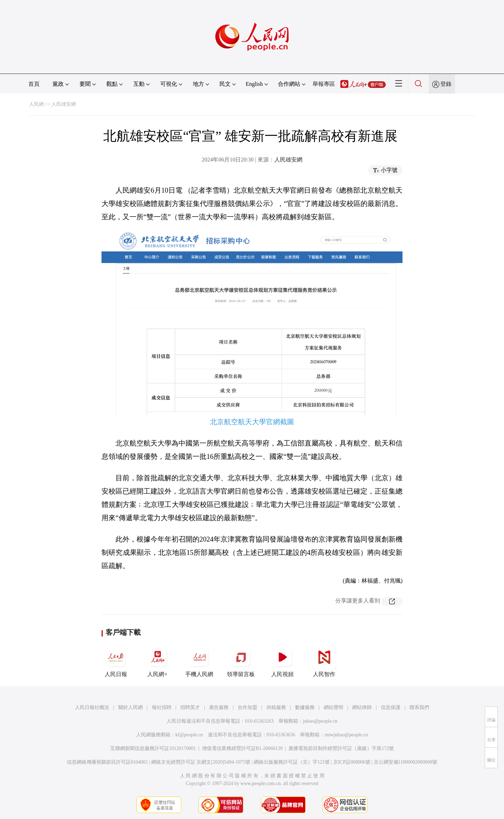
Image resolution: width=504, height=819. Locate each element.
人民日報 (116, 661)
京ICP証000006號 (352, 762)
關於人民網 (131, 707)
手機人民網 (199, 661)
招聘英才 (190, 707)
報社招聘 (162, 707)
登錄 (446, 84)
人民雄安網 (64, 104)
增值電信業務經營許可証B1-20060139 (242, 748)
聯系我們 (419, 707)
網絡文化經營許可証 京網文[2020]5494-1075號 (201, 762)
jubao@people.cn (320, 721)
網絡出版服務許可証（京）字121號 (292, 762)
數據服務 (305, 707)
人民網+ (157, 661)
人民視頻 (282, 661)
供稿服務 (276, 707)
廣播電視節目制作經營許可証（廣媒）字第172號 (341, 748)
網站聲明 (334, 707)
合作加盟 (247, 707)
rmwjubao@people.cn (346, 735)
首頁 (34, 84)
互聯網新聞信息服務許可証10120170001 (153, 748)
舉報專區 (324, 84)
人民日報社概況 (92, 707)
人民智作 (324, 661)
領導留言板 (241, 661)
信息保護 (391, 707)
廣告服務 (219, 707)
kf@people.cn (189, 735)
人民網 (36, 104)
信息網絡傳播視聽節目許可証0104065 (107, 762)
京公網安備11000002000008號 (405, 762)
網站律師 (362, 707)
